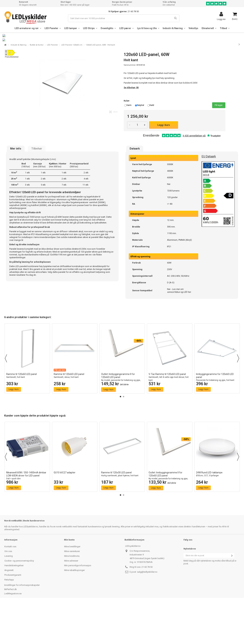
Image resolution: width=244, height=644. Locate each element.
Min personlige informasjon (78, 606)
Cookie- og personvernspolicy (19, 602)
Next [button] (238, 399)
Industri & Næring (19, 86)
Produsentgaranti (13, 616)
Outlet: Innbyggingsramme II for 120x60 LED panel (122, 420)
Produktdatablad (12, 98)
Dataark (135, 190)
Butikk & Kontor (37, 86)
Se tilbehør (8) (131, 128)
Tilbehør (37, 190)
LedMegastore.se (13, 634)
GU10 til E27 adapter (65, 513)
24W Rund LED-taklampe (217, 515)
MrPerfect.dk (11, 630)
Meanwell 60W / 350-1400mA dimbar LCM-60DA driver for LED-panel (27, 517)
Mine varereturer (72, 592)
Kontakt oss (10, 587)
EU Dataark (209, 197)
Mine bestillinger (72, 587)
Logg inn (221, 19)
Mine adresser (71, 602)
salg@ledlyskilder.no (147, 613)
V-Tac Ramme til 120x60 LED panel (170, 418)
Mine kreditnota (72, 597)
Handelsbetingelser (14, 606)
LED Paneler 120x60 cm (72, 86)
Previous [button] (6, 399)
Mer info (16, 190)
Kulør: (127, 142)
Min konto (69, 581)
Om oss (8, 592)
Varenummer (130, 106)
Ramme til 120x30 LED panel (122, 515)
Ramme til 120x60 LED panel (27, 417)
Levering (9, 597)
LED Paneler (52, 86)
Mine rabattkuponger (74, 611)
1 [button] (120, 438)
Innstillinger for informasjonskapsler (22, 626)
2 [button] (124, 438)
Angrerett (9, 611)
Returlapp (9, 621)
